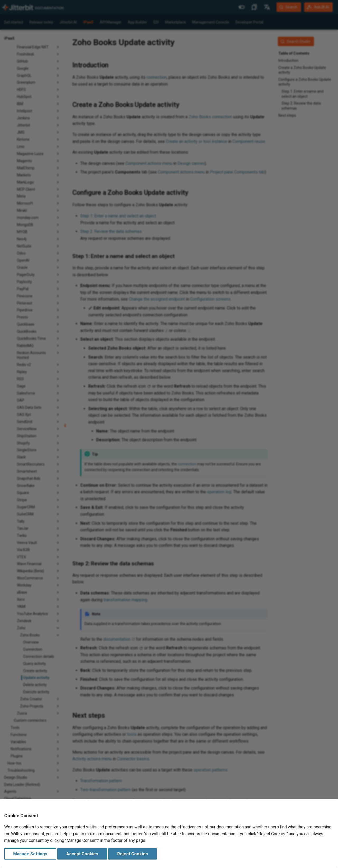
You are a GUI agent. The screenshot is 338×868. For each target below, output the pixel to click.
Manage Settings (30, 854)
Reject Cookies (133, 854)
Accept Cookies (82, 854)
